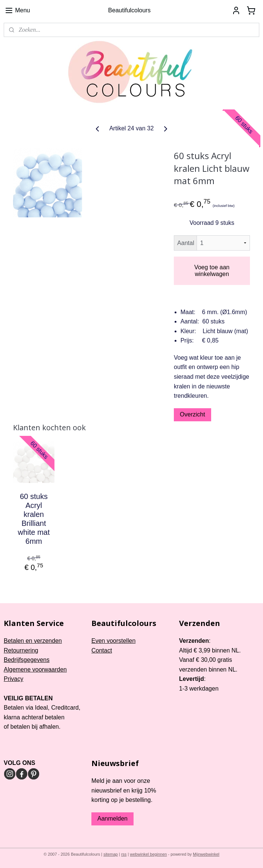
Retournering (21, 650)
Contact (102, 650)
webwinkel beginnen (148, 854)
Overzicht (192, 414)
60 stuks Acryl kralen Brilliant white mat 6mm (34, 519)
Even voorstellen (113, 641)
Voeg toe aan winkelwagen (212, 271)
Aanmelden (112, 819)
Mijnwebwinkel (206, 854)
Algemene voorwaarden (35, 669)
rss (124, 854)
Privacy (13, 679)
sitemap (111, 854)
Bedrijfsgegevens (27, 660)
